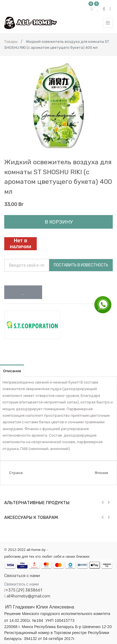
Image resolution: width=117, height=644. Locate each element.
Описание (12, 371)
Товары (11, 42)
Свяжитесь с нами (21, 584)
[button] (23, 292)
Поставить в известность (81, 265)
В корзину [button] (59, 222)
